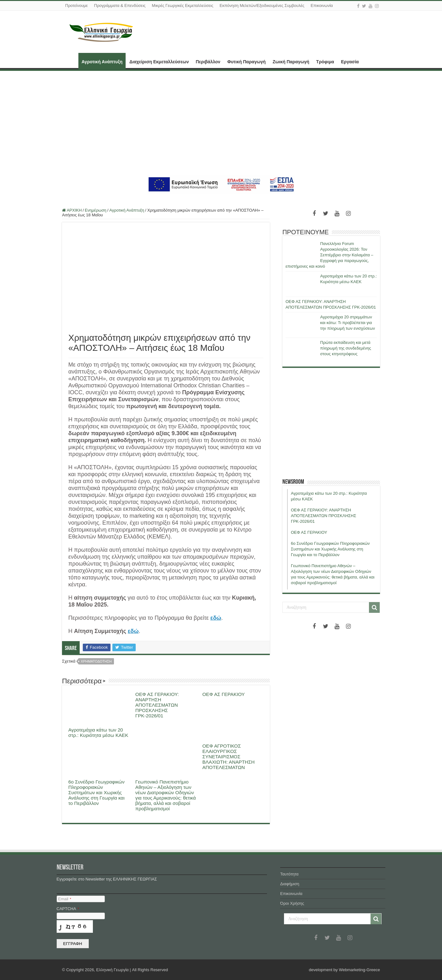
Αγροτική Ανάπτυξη (102, 62)
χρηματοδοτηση (96, 661)
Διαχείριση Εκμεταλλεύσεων (159, 62)
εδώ (216, 618)
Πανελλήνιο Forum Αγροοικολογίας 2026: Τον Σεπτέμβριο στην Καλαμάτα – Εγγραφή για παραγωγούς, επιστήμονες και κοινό (329, 255)
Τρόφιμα (325, 62)
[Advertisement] (221, 123)
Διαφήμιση (290, 884)
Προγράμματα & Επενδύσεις (120, 6)
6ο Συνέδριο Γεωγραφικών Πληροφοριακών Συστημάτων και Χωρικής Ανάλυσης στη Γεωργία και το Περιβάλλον (96, 792)
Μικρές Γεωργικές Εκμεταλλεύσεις (182, 6)
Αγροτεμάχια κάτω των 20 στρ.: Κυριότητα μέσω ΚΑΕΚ (98, 732)
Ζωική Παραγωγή (291, 62)
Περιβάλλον (208, 62)
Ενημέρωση (96, 210)
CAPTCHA (68, 909)
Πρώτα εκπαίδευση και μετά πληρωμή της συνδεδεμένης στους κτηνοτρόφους (346, 348)
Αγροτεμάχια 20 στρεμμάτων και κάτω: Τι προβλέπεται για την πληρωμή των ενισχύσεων (348, 323)
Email (65, 899)
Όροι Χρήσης (292, 903)
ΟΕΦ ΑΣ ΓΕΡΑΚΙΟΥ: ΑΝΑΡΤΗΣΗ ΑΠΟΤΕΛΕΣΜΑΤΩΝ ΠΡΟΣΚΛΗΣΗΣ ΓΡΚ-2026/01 (157, 705)
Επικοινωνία (322, 6)
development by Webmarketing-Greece (344, 970)
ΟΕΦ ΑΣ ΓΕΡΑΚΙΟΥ (224, 694)
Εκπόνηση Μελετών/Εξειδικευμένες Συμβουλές (262, 6)
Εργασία (350, 62)
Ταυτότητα (289, 874)
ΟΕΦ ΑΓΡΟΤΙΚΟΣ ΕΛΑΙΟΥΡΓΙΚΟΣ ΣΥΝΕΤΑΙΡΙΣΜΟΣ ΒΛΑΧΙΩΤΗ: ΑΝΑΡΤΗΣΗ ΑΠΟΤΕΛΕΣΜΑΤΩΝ (229, 757)
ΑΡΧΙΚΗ (70, 61)
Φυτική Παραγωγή (246, 62)
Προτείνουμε (76, 6)
